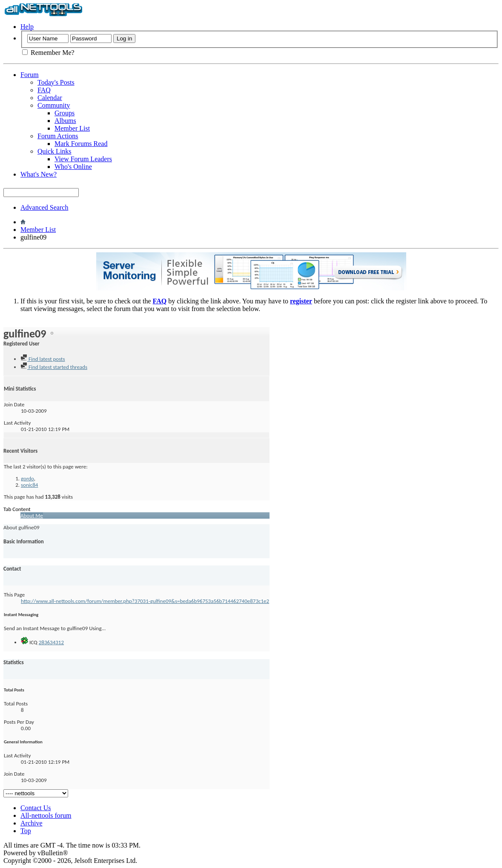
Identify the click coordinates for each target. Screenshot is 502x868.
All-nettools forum (46, 815)
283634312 (51, 642)
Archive (32, 823)
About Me (32, 515)
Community (54, 105)
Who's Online (73, 167)
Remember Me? (48, 53)
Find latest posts (43, 359)
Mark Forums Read (81, 144)
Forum (30, 75)
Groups (65, 113)
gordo (27, 478)
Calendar (50, 98)
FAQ (44, 90)
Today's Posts (56, 82)
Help (27, 27)
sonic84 (29, 485)
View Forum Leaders (83, 159)
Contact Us (36, 808)
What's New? (39, 174)
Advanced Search (44, 207)
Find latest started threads (54, 367)
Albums (65, 121)
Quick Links (55, 151)
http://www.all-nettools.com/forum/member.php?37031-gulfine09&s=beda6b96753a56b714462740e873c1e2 (145, 601)
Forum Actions (58, 136)
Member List (72, 128)
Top (26, 831)
